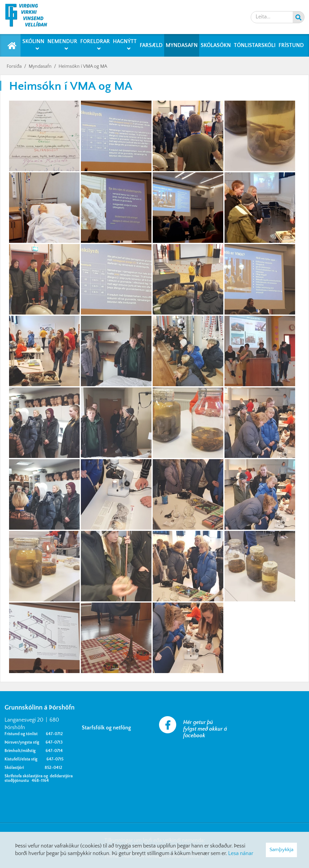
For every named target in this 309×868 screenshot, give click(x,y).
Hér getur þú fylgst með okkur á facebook (205, 729)
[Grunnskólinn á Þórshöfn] (30, 17)
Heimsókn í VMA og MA (83, 66)
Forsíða (14, 66)
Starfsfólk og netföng (108, 728)
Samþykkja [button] (281, 850)
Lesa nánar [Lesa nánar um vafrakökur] (241, 854)
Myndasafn (40, 66)
